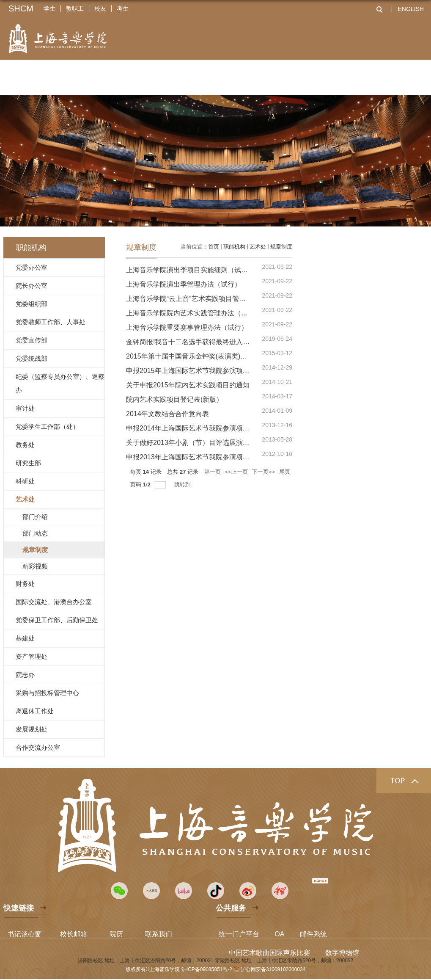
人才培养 (186, 75)
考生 (123, 8)
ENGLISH (411, 9)
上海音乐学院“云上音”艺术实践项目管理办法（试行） (206, 299)
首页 (214, 247)
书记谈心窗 (25, 934)
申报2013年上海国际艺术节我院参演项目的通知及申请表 (211, 457)
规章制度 (281, 247)
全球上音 (362, 75)
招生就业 (318, 75)
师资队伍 (142, 75)
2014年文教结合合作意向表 (167, 414)
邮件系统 (313, 934)
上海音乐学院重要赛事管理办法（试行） (187, 327)
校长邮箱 (74, 934)
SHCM (21, 8)
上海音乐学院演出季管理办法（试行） (184, 284)
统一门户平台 (239, 934)
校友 (100, 8)
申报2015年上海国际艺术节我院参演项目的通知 (198, 371)
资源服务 (406, 75)
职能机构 (234, 247)
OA (279, 934)
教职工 (75, 8)
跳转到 (183, 484)
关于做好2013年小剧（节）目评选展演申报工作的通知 (208, 443)
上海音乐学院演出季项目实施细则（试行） (190, 270)
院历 (116, 934)
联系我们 (159, 934)
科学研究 (230, 75)
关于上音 (54, 75)
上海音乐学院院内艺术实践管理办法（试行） (194, 313)
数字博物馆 (342, 953)
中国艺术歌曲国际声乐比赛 (269, 953)
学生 (49, 8)
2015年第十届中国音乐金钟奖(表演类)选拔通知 (197, 356)
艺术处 (258, 247)
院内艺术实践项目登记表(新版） (174, 399)
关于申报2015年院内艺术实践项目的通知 (188, 385)
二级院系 (98, 75)
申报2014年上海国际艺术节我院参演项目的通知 (198, 428)
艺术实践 (274, 75)
